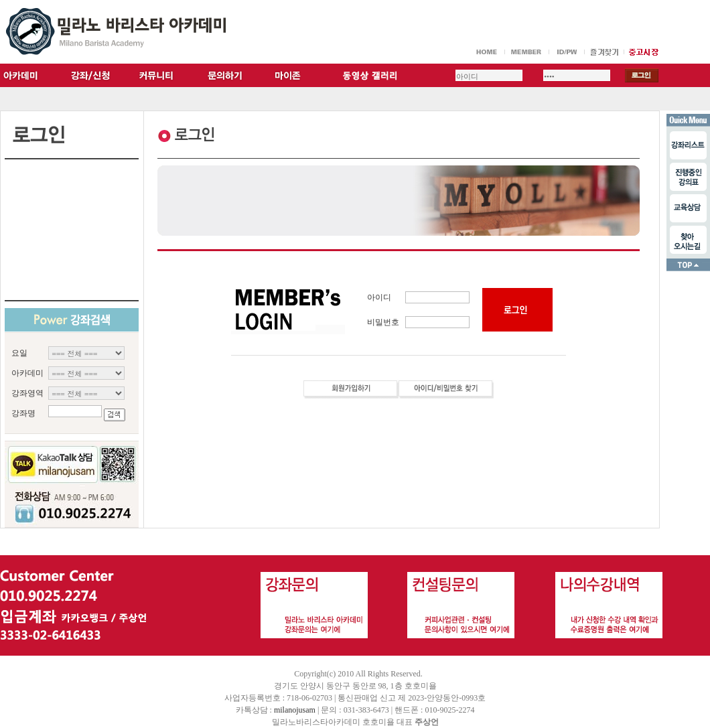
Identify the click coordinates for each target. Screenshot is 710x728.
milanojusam (295, 710)
